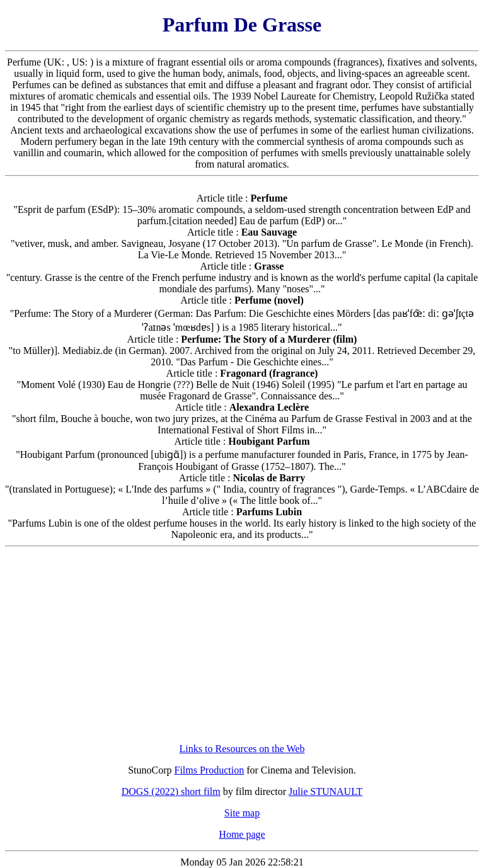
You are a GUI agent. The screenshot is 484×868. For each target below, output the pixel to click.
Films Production (210, 770)
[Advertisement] (242, 645)
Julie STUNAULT (326, 791)
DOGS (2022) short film (171, 791)
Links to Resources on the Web (242, 749)
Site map (242, 813)
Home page (242, 834)
